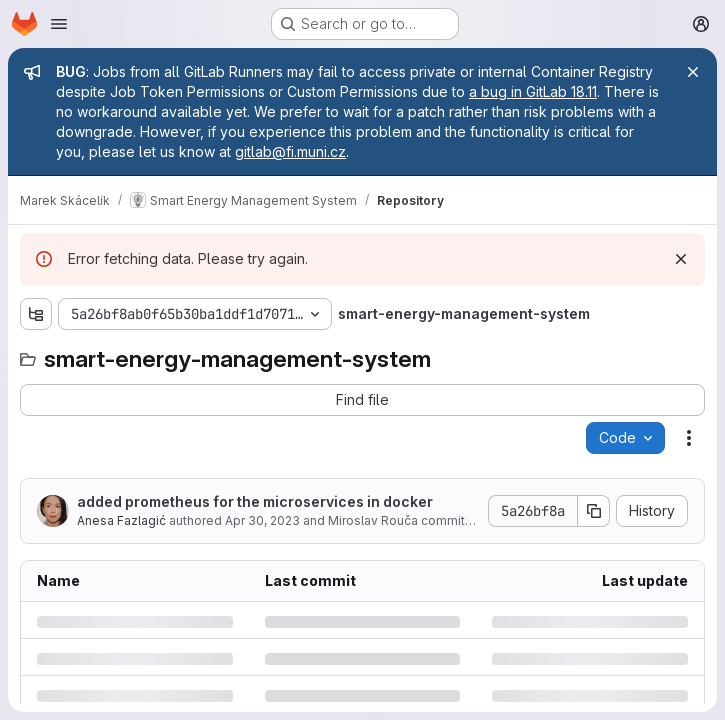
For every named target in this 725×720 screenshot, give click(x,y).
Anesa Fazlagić (121, 520)
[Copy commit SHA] (594, 511)
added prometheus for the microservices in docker (255, 501)
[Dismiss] (681, 259)
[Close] (693, 72)
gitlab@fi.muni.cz (290, 151)
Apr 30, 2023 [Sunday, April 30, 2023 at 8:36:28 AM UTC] (262, 520)
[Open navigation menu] (59, 24)
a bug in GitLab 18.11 (533, 91)
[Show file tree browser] (36, 314)
